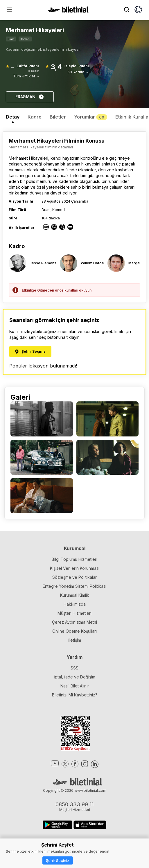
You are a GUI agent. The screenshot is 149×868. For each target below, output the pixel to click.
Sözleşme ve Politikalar (74, 577)
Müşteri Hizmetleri (74, 613)
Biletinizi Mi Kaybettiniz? (75, 695)
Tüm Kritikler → (26, 76)
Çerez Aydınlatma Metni (74, 622)
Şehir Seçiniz (58, 860)
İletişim (75, 640)
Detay (13, 117)
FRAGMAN (30, 97)
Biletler (58, 117)
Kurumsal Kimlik (75, 595)
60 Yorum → (78, 72)
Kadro (35, 117)
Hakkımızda (75, 604)
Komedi (25, 39)
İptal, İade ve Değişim (74, 677)
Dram (11, 39)
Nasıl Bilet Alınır (75, 686)
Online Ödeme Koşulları (74, 631)
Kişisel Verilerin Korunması (75, 568)
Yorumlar (91, 117)
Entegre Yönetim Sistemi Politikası (74, 586)
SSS (74, 668)
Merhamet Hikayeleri (28, 158)
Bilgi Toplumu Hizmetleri (74, 559)
